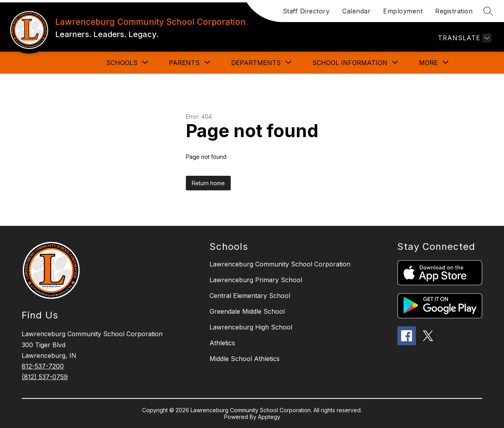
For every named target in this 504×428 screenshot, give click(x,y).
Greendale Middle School (247, 311)
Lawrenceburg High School (251, 327)
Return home (208, 183)
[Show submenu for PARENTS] (184, 63)
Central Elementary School (250, 296)
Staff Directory (306, 11)
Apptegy (269, 417)
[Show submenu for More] (428, 63)
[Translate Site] (464, 38)
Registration (454, 11)
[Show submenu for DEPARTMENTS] (256, 63)
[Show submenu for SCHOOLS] (122, 63)
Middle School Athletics (245, 359)
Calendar (356, 11)
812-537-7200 (43, 366)
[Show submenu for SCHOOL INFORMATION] (350, 63)
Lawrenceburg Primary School (256, 280)
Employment (403, 11)
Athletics (222, 343)
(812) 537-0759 (45, 377)
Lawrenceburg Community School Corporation (280, 264)
